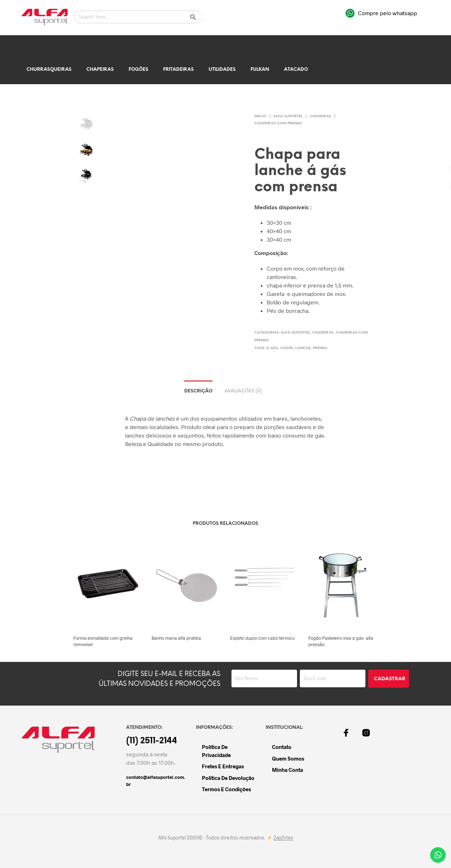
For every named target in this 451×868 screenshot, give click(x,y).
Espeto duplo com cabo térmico (262, 638)
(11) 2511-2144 (152, 741)
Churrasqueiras (49, 70)
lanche (303, 348)
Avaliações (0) (243, 391)
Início (260, 116)
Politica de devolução (228, 778)
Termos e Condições (226, 789)
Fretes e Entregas (223, 766)
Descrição (198, 391)
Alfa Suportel (288, 116)
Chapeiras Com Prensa (278, 123)
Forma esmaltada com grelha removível (103, 641)
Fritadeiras (178, 70)
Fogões (138, 70)
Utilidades (222, 70)
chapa (287, 348)
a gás (272, 348)
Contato (282, 747)
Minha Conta (288, 770)
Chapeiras (100, 70)
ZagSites (283, 838)
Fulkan (260, 70)
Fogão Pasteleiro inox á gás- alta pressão (341, 641)
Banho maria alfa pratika (176, 638)
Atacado (296, 70)
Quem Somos (288, 758)
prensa (320, 348)
